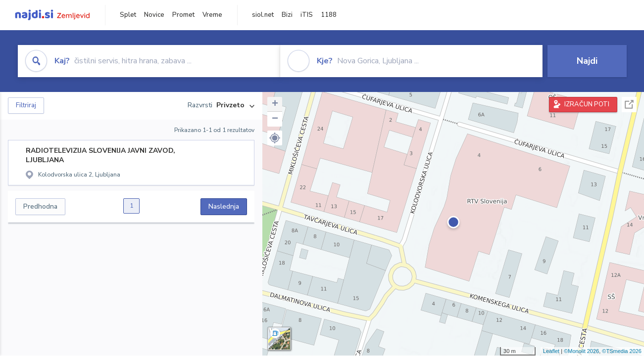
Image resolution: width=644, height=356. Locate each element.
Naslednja (224, 206)
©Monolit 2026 (581, 351)
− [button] (275, 119)
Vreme (212, 15)
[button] (275, 138)
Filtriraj (26, 105)
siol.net (263, 15)
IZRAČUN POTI (587, 104)
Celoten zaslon (629, 105)
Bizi (287, 15)
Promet (183, 15)
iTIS (307, 15)
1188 (329, 15)
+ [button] (275, 104)
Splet (128, 15)
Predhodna (40, 206)
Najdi (587, 61)
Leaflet (551, 351)
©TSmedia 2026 (622, 351)
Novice (154, 15)
